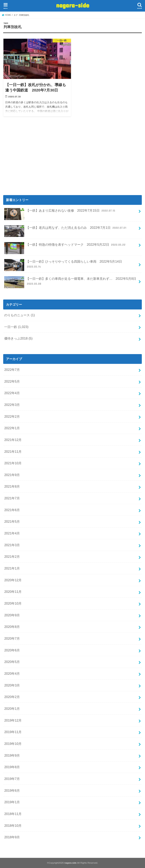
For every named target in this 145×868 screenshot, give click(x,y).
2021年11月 (13, 452)
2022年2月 (12, 416)
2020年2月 (12, 697)
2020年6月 (12, 650)
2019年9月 (12, 755)
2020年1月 (12, 709)
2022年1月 (12, 428)
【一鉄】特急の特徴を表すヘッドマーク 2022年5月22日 (65, 246)
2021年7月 (12, 498)
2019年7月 (12, 779)
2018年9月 (12, 837)
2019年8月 (12, 767)
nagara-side (73, 5)
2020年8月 (12, 627)
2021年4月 (12, 533)
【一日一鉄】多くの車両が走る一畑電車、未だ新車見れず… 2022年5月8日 (70, 282)
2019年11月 (13, 732)
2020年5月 (12, 662)
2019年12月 (13, 720)
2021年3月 (12, 545)
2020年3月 (12, 685)
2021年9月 (12, 475)
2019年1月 (12, 802)
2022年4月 (12, 393)
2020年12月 (13, 580)
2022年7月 (12, 370)
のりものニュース (19, 315)
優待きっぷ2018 (18, 338)
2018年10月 (13, 826)
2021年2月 (12, 557)
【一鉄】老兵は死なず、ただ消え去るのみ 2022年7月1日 (66, 229)
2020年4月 (12, 674)
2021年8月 (12, 486)
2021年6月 (12, 510)
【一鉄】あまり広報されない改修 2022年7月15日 (60, 212)
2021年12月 (13, 440)
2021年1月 (12, 568)
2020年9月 (12, 615)
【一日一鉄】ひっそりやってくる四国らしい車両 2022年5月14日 (63, 265)
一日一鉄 (16, 327)
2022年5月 (12, 381)
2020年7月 (12, 638)
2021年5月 (12, 521)
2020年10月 (13, 603)
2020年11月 (13, 592)
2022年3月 (12, 405)
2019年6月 (12, 790)
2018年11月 (13, 814)
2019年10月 (13, 744)
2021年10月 (13, 463)
